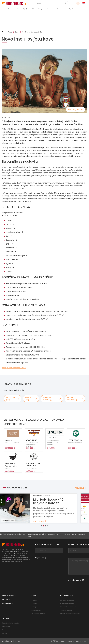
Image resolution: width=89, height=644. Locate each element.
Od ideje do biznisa (38, 614)
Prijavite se (41, 558)
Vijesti (25, 9)
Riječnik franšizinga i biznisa (70, 614)
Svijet (17, 32)
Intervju (34, 607)
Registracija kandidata (10, 623)
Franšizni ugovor (66, 610)
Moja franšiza (36, 610)
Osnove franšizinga (67, 600)
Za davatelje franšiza (68, 607)
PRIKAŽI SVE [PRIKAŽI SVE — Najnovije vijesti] (81, 488)
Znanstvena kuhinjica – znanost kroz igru (47, 535)
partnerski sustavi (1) (52, 399)
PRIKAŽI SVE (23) (13, 399)
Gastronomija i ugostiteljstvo (33, 32)
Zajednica (61, 9)
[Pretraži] (50, 3)
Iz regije (34, 600)
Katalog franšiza (14, 9)
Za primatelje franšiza (68, 603)
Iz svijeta (34, 603)
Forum (5, 630)
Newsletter (6, 626)
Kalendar (50, 9)
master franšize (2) (75, 399)
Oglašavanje (73, 9)
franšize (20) (31, 399)
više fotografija (75, 109)
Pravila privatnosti (17, 641)
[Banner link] (44, 21)
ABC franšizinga (37, 9)
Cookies (5, 641)
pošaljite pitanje (76, 580)
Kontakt (5, 633)
